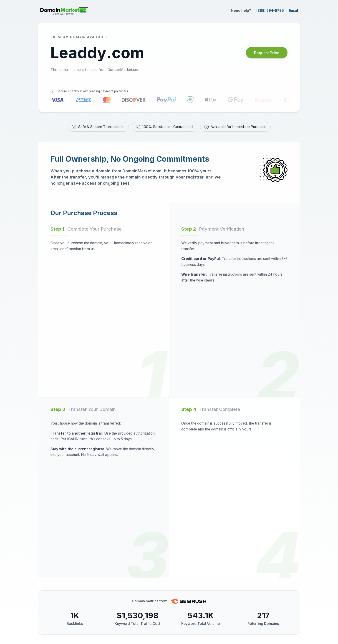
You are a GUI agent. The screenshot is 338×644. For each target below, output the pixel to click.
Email (293, 11)
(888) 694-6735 (270, 11)
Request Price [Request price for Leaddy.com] (264, 53)
